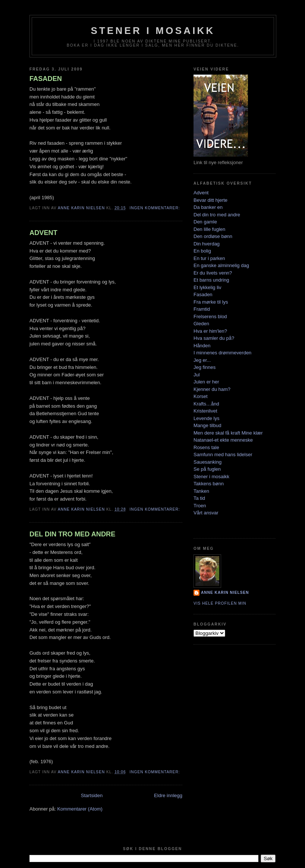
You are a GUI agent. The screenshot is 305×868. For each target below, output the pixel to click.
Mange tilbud (207, 425)
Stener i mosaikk (211, 477)
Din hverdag (207, 244)
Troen (200, 506)
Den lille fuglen (209, 229)
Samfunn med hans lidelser (223, 455)
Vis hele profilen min (220, 603)
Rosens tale (206, 447)
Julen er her (206, 382)
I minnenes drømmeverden (222, 353)
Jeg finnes (205, 367)
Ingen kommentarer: (155, 208)
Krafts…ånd (206, 404)
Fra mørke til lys (211, 302)
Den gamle (205, 222)
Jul (197, 375)
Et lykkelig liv (207, 287)
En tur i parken (209, 258)
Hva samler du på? (214, 338)
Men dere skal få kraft (217, 433)
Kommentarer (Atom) (80, 809)
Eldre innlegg (168, 795)
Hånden (202, 346)
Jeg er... (202, 360)
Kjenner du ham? (212, 389)
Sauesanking (207, 462)
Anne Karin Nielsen (225, 593)
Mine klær (252, 433)
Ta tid (199, 498)
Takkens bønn (209, 484)
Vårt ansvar (206, 513)
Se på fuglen (207, 469)
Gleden (201, 324)
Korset (201, 396)
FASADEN (46, 79)
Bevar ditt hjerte (210, 200)
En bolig (202, 251)
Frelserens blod (210, 317)
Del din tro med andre (217, 215)
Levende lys (206, 418)
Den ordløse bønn (213, 236)
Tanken (201, 491)
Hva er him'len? (210, 331)
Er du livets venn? (213, 273)
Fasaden (203, 294)
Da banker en (208, 207)
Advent (201, 193)
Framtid (202, 309)
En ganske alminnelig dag (221, 265)
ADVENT (43, 233)
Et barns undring (211, 280)
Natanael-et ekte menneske (223, 440)
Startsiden (92, 795)
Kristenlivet (205, 411)
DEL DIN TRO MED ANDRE (72, 534)
